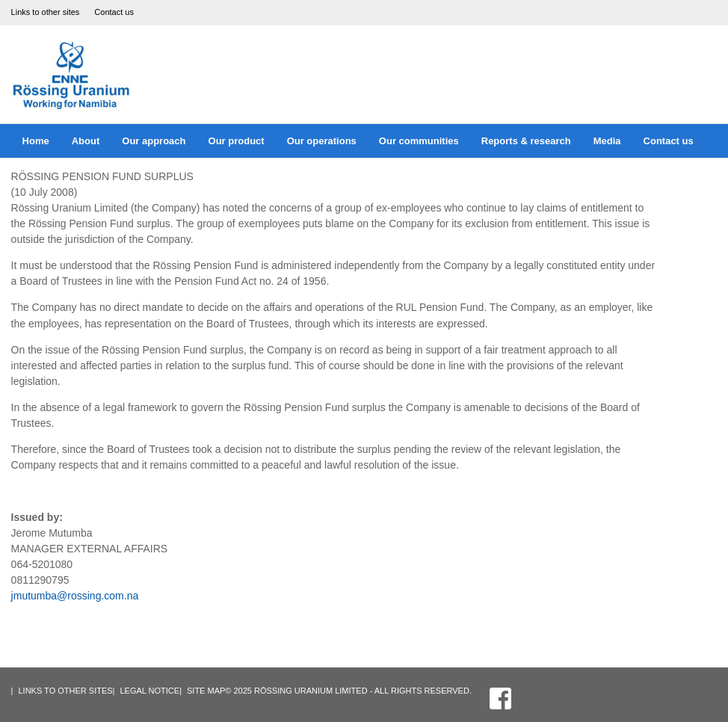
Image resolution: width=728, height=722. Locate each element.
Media (607, 141)
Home (36, 141)
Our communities (419, 141)
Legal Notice (149, 691)
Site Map (206, 691)
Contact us (114, 12)
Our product (237, 141)
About (86, 141)
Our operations (322, 141)
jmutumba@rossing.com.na (75, 596)
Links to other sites (46, 12)
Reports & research (526, 141)
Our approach (154, 141)
